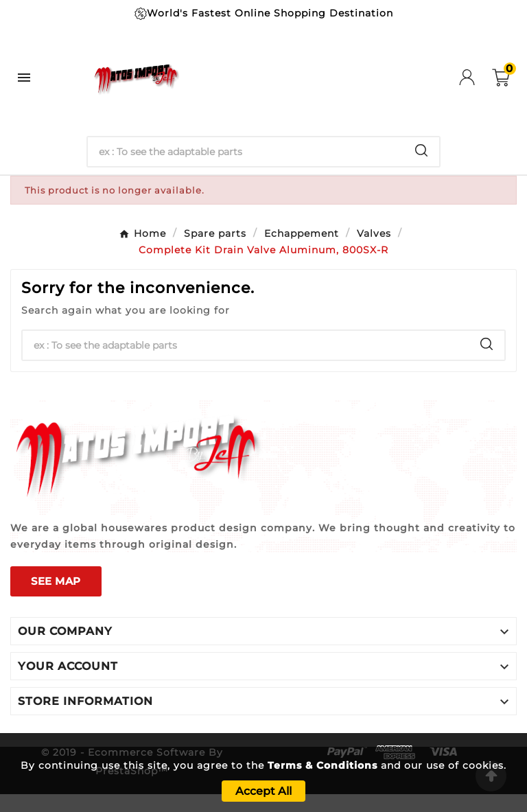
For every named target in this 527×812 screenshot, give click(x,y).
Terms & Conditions (323, 765)
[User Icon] (476, 77)
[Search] (246, 152)
